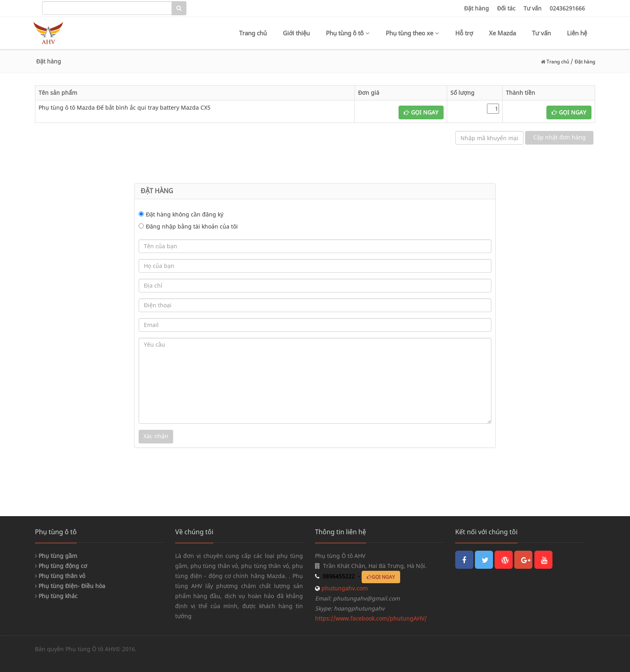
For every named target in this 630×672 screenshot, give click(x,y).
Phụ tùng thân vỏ (60, 576)
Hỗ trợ (464, 33)
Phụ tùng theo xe (412, 33)
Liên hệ (577, 33)
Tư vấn (533, 8)
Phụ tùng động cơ (61, 566)
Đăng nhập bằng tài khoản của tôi (192, 226)
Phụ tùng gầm (56, 556)
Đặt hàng (477, 8)
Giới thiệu (296, 33)
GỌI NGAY (421, 112)
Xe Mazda (502, 33)
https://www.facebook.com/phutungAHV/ (371, 618)
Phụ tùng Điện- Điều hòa (70, 586)
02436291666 (567, 8)
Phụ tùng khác (56, 596)
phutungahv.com (344, 588)
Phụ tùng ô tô (348, 33)
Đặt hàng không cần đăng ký (185, 214)
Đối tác (506, 8)
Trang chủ (253, 33)
